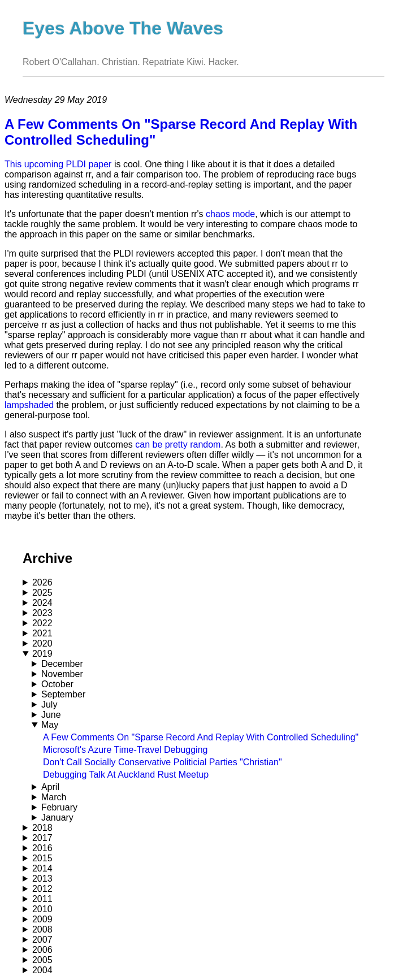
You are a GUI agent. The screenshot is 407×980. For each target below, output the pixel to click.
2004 (42, 970)
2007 (42, 940)
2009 (42, 919)
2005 (42, 960)
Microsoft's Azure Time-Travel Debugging (125, 750)
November (62, 674)
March (54, 797)
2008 (42, 929)
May (50, 725)
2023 (42, 613)
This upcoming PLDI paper (58, 164)
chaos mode (230, 214)
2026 (42, 582)
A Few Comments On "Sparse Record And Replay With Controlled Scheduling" (201, 737)
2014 (42, 868)
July (49, 704)
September (63, 694)
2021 (42, 633)
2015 (42, 858)
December (62, 664)
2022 (42, 623)
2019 (42, 654)
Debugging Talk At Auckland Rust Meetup (126, 775)
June (51, 715)
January (57, 818)
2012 (42, 889)
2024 (42, 603)
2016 (42, 848)
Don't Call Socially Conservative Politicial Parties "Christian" (163, 762)
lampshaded (29, 405)
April (50, 787)
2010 (42, 909)
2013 (42, 879)
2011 (42, 899)
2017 (42, 838)
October (57, 684)
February (59, 807)
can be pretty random (178, 445)
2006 (42, 950)
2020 (42, 643)
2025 (42, 593)
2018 (42, 828)
